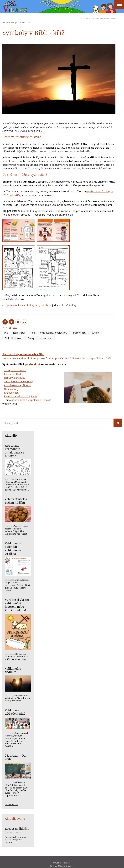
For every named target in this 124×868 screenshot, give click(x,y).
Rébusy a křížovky (15, 378)
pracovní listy (79, 333)
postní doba (46, 338)
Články (10, 22)
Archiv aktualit (11, 804)
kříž (33, 333)
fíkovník (76, 358)
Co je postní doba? (15, 370)
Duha (52, 182)
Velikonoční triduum (13, 670)
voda (15, 358)
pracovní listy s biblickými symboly (28, 305)
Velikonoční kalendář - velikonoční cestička (13, 548)
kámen (101, 358)
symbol (96, 333)
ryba (50, 358)
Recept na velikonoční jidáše (21, 396)
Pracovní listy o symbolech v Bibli (23, 354)
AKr (96, 19)
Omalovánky (11, 389)
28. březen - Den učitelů (16, 757)
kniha (31, 358)
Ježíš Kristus (19, 333)
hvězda (7, 358)
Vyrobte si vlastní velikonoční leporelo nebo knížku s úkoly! (17, 605)
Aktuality (11, 435)
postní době (33, 364)
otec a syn (89, 358)
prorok (41, 358)
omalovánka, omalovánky (54, 333)
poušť (58, 358)
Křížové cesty (12, 393)
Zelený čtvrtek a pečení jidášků (16, 501)
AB (93, 19)
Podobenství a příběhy (17, 385)
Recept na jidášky (17, 829)
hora (67, 358)
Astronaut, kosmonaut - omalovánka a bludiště (15, 451)
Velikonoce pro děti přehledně (15, 712)
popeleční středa (38, 400)
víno (23, 358)
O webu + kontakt (62, 863)
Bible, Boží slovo (14, 338)
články (31, 338)
